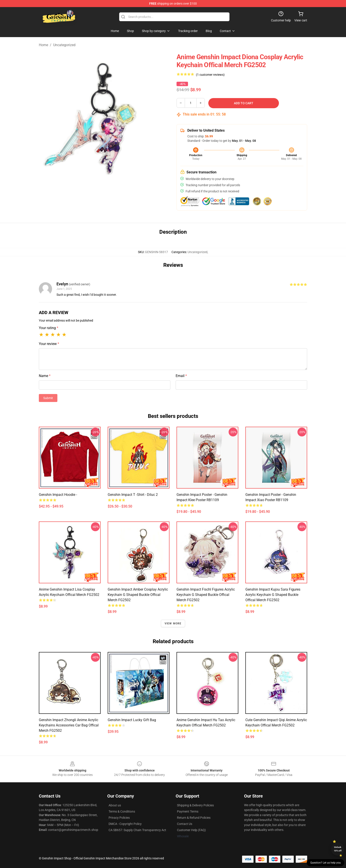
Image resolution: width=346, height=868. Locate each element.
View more (173, 624)
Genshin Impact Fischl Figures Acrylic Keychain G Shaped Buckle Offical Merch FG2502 (206, 595)
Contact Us (185, 824)
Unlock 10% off (338, 849)
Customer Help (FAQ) (191, 830)
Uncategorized (64, 45)
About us (115, 805)
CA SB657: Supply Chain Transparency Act (137, 830)
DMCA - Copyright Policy (125, 824)
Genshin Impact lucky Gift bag (132, 720)
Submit (48, 398)
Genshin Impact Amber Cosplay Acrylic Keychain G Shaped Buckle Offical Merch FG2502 (138, 595)
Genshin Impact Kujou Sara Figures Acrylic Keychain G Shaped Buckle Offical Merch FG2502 (273, 595)
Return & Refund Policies (194, 818)
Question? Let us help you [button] (325, 863)
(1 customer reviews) (210, 75)
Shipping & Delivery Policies (195, 805)
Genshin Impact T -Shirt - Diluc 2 (133, 495)
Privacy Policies (119, 818)
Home (43, 45)
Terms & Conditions (122, 811)
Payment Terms (188, 811)
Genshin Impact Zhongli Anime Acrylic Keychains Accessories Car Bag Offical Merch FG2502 (69, 725)
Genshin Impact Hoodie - (58, 495)
